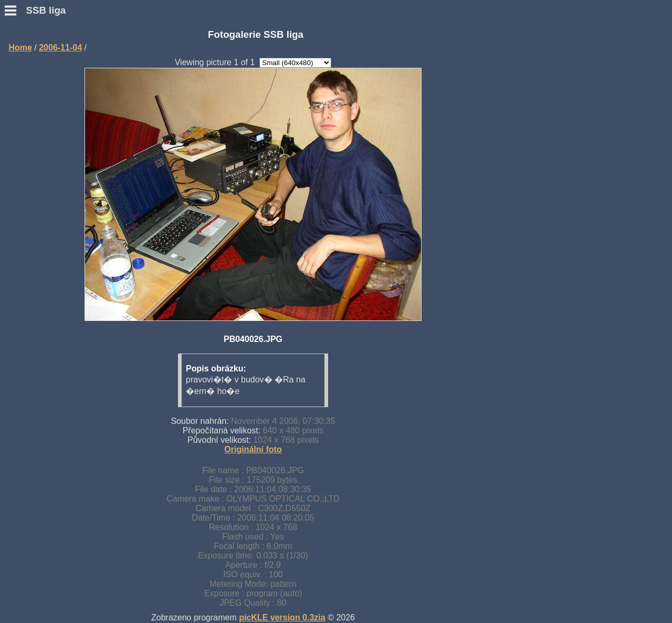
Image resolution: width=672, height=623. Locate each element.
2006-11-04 (60, 48)
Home (20, 48)
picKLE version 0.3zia (282, 617)
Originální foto (253, 449)
